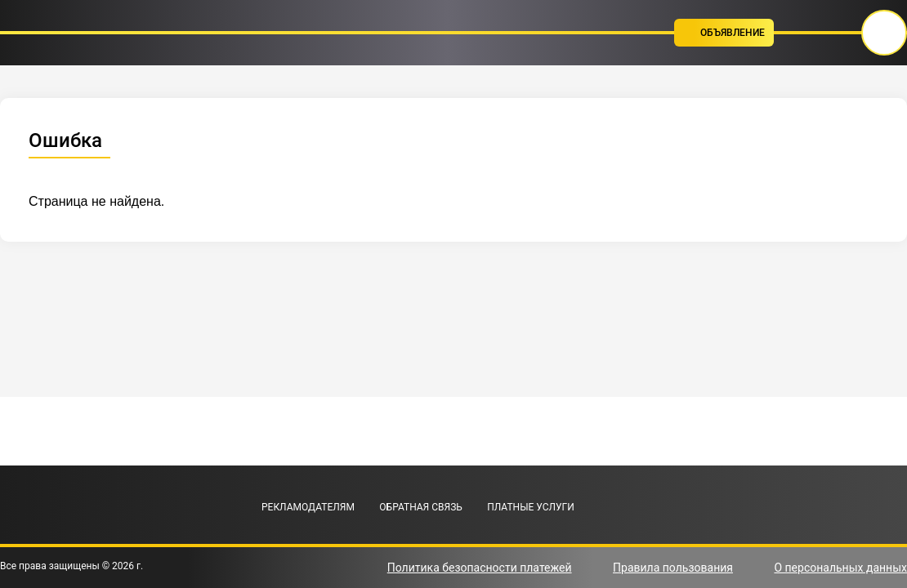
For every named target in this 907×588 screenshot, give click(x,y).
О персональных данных (840, 568)
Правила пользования (673, 568)
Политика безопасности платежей (480, 568)
